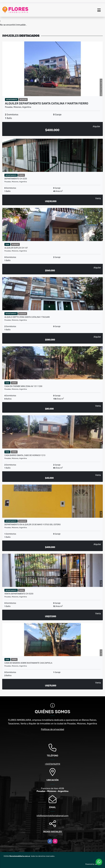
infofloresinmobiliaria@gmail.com (53, 816)
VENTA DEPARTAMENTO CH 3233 (19, 594)
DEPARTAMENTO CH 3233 (16, 179)
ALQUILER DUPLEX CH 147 (16, 248)
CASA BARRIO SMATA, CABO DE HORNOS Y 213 (25, 455)
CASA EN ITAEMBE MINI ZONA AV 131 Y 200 (23, 386)
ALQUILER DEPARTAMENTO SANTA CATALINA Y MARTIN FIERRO (47, 103)
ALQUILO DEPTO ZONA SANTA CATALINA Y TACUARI (27, 317)
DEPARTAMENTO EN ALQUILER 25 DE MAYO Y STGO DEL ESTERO (33, 524)
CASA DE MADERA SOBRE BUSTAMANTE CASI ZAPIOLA (28, 663)
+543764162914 (53, 764)
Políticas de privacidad (53, 729)
